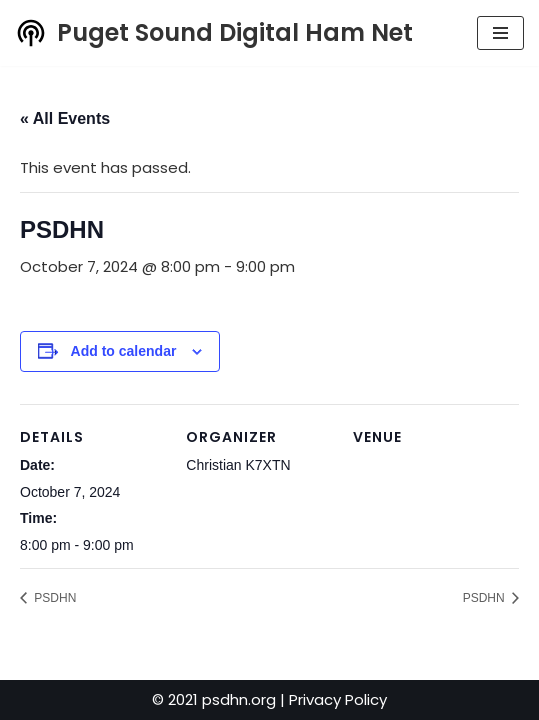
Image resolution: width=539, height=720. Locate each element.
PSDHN (53, 598)
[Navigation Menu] (500, 33)
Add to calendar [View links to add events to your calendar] (124, 351)
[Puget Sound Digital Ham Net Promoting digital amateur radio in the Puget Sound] (214, 33)
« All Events (65, 118)
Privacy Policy (338, 699)
